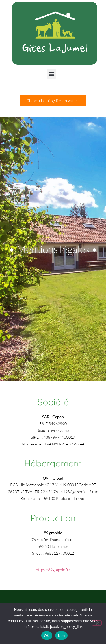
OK (47, 636)
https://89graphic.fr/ (53, 570)
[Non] (97, 623)
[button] (52, 74)
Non (61, 636)
